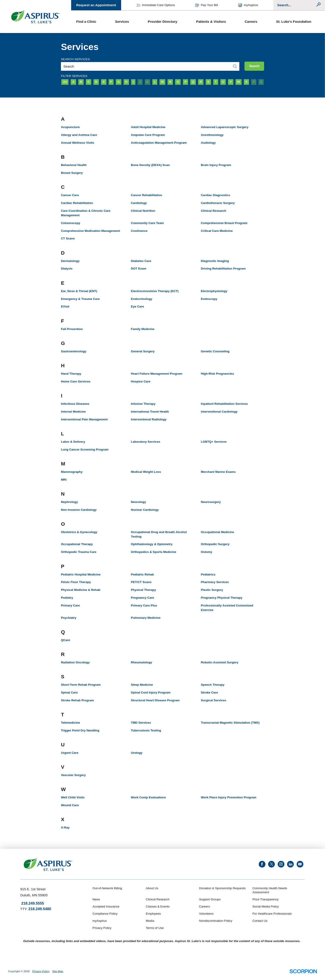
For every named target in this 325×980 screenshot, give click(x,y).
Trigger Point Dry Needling (80, 730)
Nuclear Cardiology (145, 510)
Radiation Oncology (75, 662)
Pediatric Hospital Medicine (81, 574)
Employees (153, 914)
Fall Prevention (72, 329)
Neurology (138, 502)
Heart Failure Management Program (157, 374)
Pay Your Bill (207, 5)
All (65, 82)
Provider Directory (163, 22)
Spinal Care (69, 692)
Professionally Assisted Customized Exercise (227, 608)
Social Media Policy (266, 906)
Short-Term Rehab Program (81, 685)
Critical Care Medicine (217, 231)
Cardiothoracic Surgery (218, 203)
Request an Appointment (96, 5)
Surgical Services (213, 700)
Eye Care (137, 306)
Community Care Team (147, 223)
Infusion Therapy (143, 404)
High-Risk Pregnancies (217, 374)
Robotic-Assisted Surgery (219, 662)
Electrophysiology (214, 291)
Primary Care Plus (144, 605)
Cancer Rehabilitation (147, 195)
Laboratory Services (146, 442)
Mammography (72, 472)
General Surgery (143, 351)
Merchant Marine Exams (218, 472)
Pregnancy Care (143, 598)
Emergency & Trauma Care (80, 299)
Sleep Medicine (142, 685)
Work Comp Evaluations (148, 797)
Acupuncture (70, 127)
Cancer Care (70, 195)
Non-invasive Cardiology (79, 510)
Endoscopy (209, 299)
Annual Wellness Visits (78, 143)
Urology (137, 753)
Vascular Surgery (73, 775)
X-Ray (65, 827)
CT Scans (68, 238)
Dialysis (67, 269)
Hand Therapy (71, 374)
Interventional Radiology (149, 419)
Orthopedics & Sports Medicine (154, 552)
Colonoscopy (70, 223)
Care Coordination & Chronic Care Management (86, 213)
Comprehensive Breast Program (224, 223)
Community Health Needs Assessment (270, 890)
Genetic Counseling (215, 351)
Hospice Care (141, 381)
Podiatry (67, 598)
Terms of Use (155, 928)
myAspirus (248, 5)
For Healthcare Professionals (272, 914)
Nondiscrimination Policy (216, 921)
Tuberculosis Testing (146, 730)
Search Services (75, 59)
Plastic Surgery (212, 590)
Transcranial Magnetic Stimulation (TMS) (230, 723)
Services (122, 22)
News (96, 899)
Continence (139, 231)
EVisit (65, 306)
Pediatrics (208, 574)
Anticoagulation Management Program (159, 143)
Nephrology (69, 502)
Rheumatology (142, 662)
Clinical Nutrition (143, 211)
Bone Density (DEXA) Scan (150, 165)
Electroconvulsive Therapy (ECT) (155, 291)
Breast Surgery (72, 173)
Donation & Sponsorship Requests (223, 888)
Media (150, 921)
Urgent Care (70, 753)
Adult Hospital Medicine (148, 127)
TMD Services (141, 723)
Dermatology (70, 261)
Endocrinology (142, 299)
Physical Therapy (143, 590)
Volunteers (206, 914)
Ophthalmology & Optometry (152, 544)
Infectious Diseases (75, 404)
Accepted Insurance (106, 906)
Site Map (58, 971)
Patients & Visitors (211, 22)
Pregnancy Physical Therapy (221, 598)
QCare (65, 640)
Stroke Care (209, 692)
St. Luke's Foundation (294, 22)
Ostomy (206, 552)
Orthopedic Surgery (215, 544)
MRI (64, 480)
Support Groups (210, 899)
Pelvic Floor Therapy (76, 582)
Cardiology (139, 203)
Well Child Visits (73, 797)
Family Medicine (143, 329)
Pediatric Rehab (142, 574)
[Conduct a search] (297, 5)
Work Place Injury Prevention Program (228, 797)
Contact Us (260, 921)
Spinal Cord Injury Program (151, 692)
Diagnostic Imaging (215, 261)
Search (254, 66)
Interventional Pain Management (84, 419)
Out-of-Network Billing (107, 888)
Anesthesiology (212, 135)
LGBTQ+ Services (214, 442)
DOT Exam (139, 269)
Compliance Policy (105, 914)
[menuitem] (91, 22)
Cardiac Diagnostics (215, 195)
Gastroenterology (74, 351)
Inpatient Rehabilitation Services (224, 404)
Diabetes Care (141, 261)
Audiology (208, 143)
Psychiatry (69, 618)
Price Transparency (266, 899)
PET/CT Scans (141, 582)
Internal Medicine (73, 412)
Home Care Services (76, 381)
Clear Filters (255, 91)
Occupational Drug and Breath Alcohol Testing (159, 534)
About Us (152, 888)
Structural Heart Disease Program (155, 700)
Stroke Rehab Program (77, 700)
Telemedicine (70, 723)
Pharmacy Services (215, 582)
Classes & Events (158, 906)
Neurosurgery (211, 502)
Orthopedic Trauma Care (79, 552)
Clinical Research (213, 211)
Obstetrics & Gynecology (79, 532)
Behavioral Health (74, 165)
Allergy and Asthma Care (79, 135)
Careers (251, 22)
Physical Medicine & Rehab (81, 590)
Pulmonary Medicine (146, 618)
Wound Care (70, 805)
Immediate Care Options (156, 5)
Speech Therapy (212, 685)
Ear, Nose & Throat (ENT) (79, 291)
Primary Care (70, 605)
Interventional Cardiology (219, 412)
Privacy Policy (102, 928)
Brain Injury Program (216, 165)
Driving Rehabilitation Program (223, 269)
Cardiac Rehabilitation (77, 203)
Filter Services (74, 76)
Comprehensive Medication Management (90, 231)
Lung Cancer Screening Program (85, 450)
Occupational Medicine (217, 532)
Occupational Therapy (77, 544)
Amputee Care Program (148, 135)
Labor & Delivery (73, 442)
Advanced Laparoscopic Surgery (225, 127)
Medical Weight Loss (146, 472)
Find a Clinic (86, 22)
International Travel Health (150, 412)
